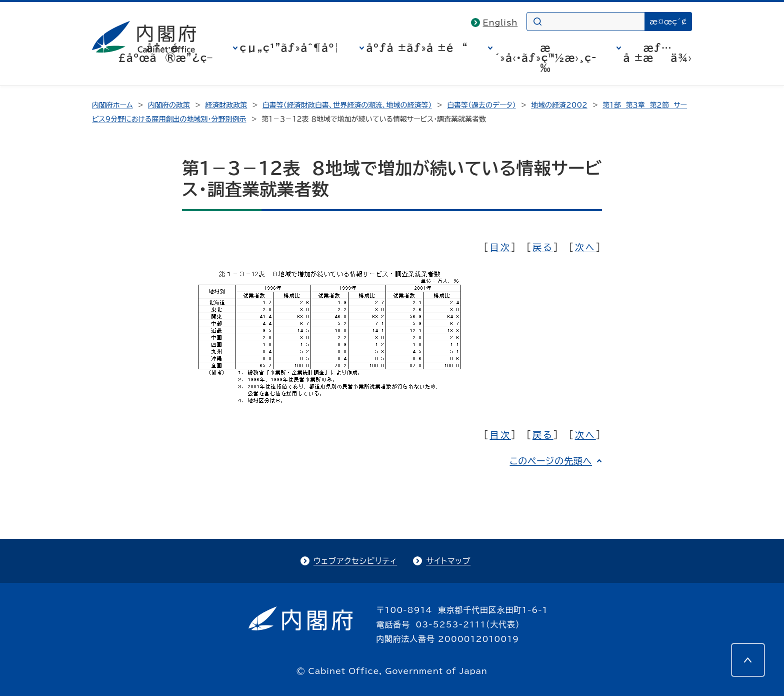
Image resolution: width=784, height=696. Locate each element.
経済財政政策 (226, 105)
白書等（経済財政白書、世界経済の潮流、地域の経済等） (347, 105)
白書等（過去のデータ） (481, 105)
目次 (500, 247)
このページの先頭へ (551, 461)
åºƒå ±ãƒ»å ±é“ (417, 48)
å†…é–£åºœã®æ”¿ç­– (165, 53)
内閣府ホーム (112, 105)
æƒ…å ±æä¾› (658, 53)
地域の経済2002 (559, 105)
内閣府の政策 (169, 105)
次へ (585, 247)
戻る (543, 247)
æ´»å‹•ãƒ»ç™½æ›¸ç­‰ (546, 58)
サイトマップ (448, 561)
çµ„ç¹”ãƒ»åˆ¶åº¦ (290, 48)
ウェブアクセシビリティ (355, 561)
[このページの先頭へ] (748, 660)
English (500, 23)
